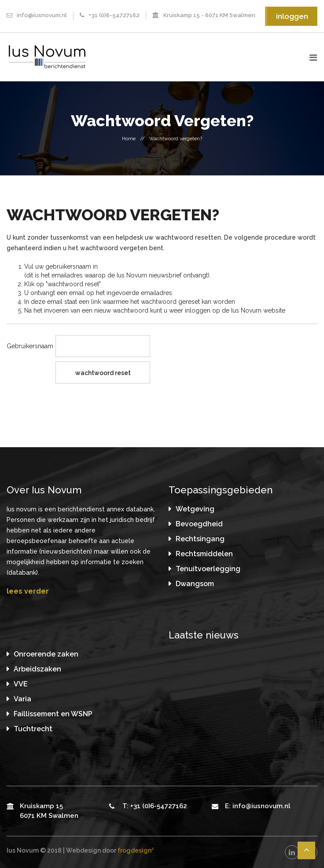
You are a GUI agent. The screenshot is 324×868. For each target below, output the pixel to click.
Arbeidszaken (37, 669)
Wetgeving (195, 509)
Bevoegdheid (199, 524)
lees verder (28, 591)
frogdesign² (136, 850)
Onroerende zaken (46, 654)
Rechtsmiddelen (204, 554)
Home (129, 139)
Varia (22, 699)
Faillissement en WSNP (53, 714)
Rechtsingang (200, 539)
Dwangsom (195, 584)
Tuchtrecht (33, 729)
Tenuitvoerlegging (208, 569)
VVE (21, 684)
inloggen (292, 16)
